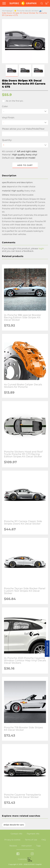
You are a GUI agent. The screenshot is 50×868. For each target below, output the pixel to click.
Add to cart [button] (25, 165)
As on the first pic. (13, 101)
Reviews (13, 846)
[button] (12, 71)
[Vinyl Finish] (25, 123)
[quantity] (25, 145)
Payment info (33, 834)
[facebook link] (18, 854)
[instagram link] (32, 854)
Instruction (27, 846)
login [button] (41, 248)
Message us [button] (47, 649)
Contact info (16, 834)
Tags (38, 846)
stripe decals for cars (14, 825)
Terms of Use (31, 840)
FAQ (44, 840)
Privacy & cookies (12, 840)
